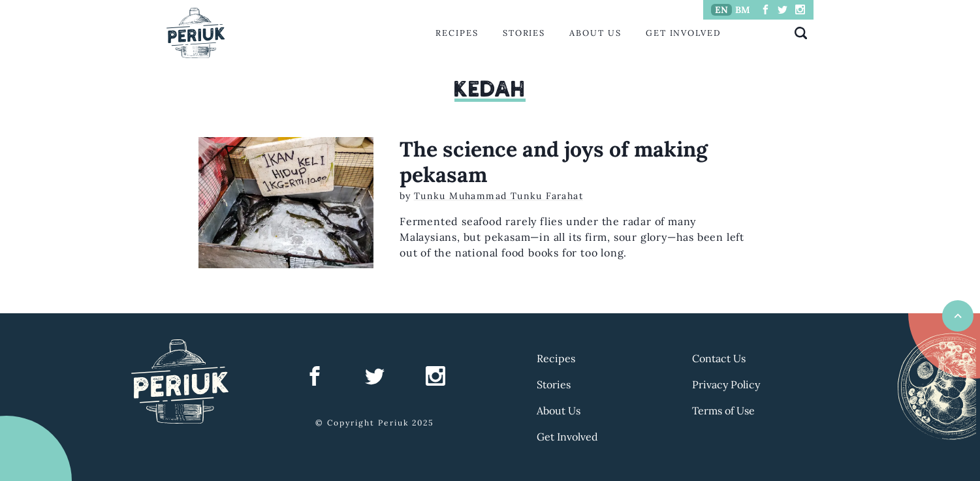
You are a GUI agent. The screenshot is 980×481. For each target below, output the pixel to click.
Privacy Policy (726, 384)
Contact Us (719, 358)
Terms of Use (723, 411)
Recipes (457, 33)
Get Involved (684, 33)
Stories (524, 33)
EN (721, 10)
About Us (595, 33)
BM (743, 10)
